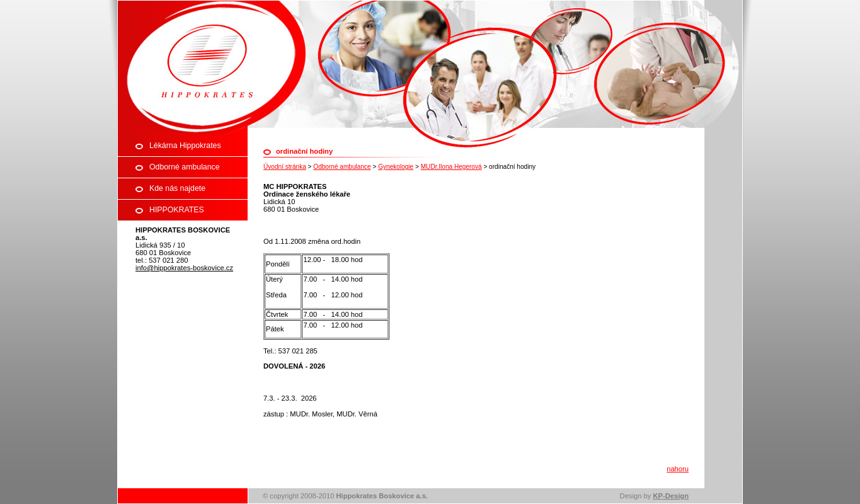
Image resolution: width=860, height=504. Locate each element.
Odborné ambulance (342, 167)
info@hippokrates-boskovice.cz (184, 268)
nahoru (678, 469)
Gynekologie (396, 167)
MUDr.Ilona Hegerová (451, 167)
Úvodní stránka (285, 167)
